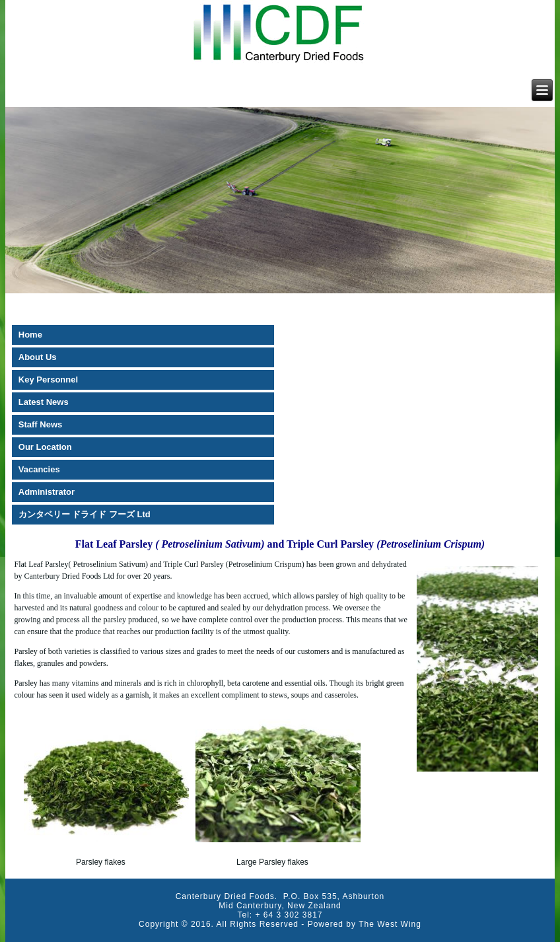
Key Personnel (48, 380)
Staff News (40, 424)
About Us (38, 357)
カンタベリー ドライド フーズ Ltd (85, 514)
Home (30, 335)
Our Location (45, 447)
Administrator (47, 492)
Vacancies (39, 469)
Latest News (44, 402)
